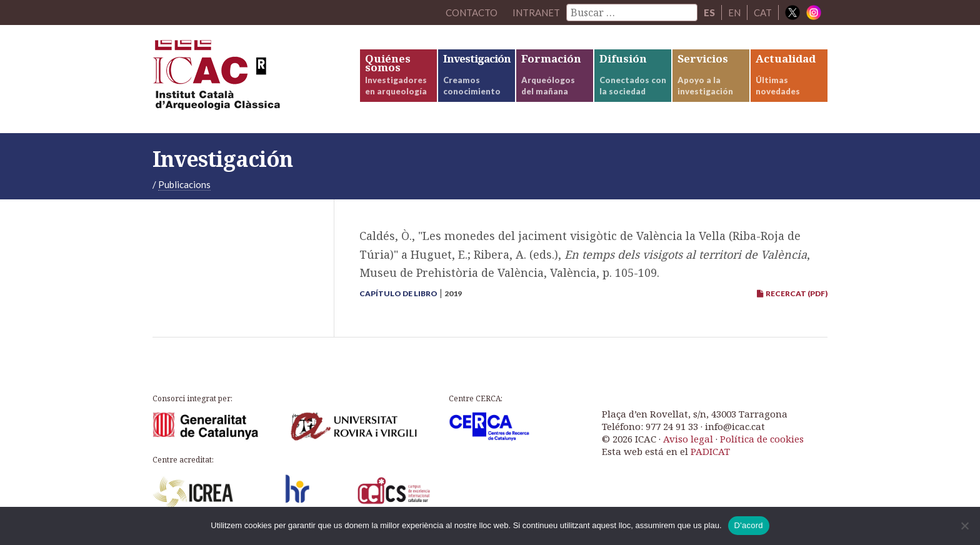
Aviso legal (688, 439)
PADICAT (710, 451)
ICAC (246, 79)
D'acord (749, 525)
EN (734, 12)
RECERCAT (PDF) (792, 293)
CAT (763, 12)
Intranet (536, 12)
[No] (964, 526)
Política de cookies (762, 439)
